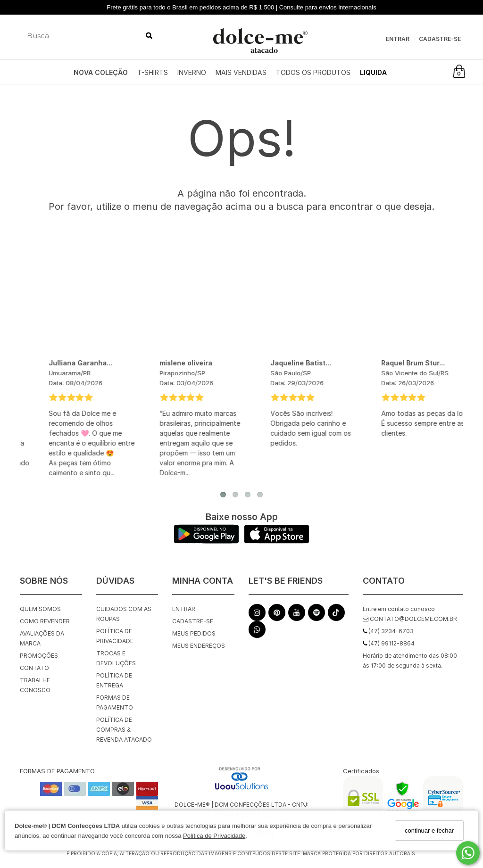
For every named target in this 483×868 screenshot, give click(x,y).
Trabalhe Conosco (35, 685)
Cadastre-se (440, 39)
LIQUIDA (373, 72)
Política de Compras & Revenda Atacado (124, 730)
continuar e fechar (429, 831)
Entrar (398, 39)
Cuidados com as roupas (124, 614)
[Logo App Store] (277, 541)
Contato (34, 668)
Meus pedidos (194, 633)
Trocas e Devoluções (116, 658)
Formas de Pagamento (115, 703)
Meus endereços (199, 646)
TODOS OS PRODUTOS (313, 72)
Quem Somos (40, 609)
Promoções (39, 656)
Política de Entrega (114, 680)
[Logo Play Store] (206, 541)
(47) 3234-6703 (388, 631)
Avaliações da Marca (42, 638)
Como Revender (45, 621)
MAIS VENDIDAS (241, 72)
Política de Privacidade (214, 836)
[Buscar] (149, 36)
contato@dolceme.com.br (410, 619)
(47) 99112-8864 (389, 643)
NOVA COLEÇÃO (101, 72)
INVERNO (192, 72)
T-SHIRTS (153, 72)
